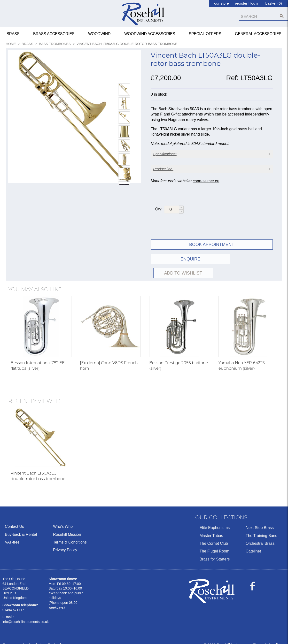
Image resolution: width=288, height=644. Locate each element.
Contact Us (14, 519)
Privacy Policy (65, 542)
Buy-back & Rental (21, 527)
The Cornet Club (214, 536)
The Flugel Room (214, 544)
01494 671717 (13, 602)
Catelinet (253, 544)
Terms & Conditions (70, 534)
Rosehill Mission (67, 527)
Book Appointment (212, 251)
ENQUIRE (180, 266)
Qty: (159, 215)
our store (222, 3)
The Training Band (261, 528)
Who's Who (63, 519)
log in (255, 3)
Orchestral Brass (260, 536)
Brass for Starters (215, 551)
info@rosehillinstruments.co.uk (26, 614)
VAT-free (12, 534)
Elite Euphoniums (215, 520)
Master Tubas (211, 528)
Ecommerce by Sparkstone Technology (35, 637)
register (241, 3)
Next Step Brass (260, 520)
